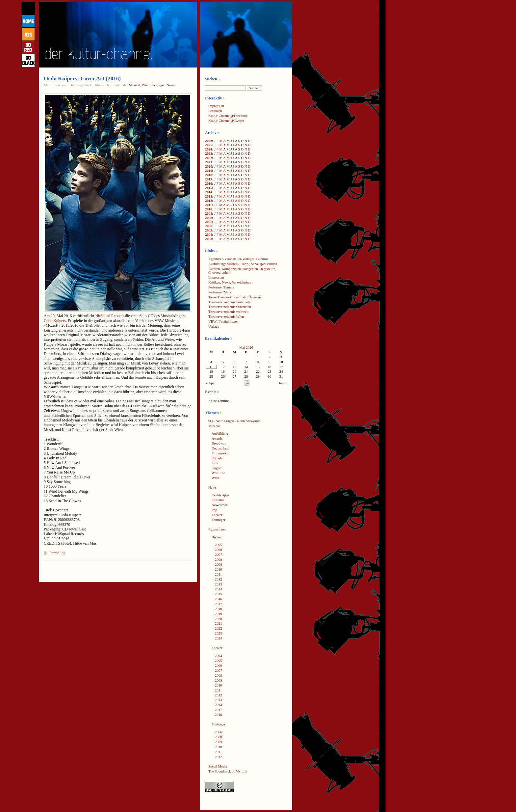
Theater (217, 515)
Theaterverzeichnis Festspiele (229, 302)
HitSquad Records (110, 316)
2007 (209, 222)
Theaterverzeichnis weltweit (228, 311)
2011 (208, 205)
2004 (209, 234)
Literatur (218, 500)
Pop (214, 510)
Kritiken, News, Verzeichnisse (230, 282)
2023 (209, 153)
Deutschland (220, 448)
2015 (209, 188)
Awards (217, 438)
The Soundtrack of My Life (228, 771)
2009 (209, 213)
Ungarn (217, 468)
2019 (209, 171)
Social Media (218, 766)
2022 (209, 158)
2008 (209, 218)
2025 (209, 145)
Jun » (283, 383)
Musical (134, 85)
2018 (209, 175)
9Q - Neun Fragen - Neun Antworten (234, 421)
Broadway (219, 443)
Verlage (214, 326)
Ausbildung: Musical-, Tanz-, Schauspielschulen (243, 264)
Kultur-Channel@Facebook (228, 116)
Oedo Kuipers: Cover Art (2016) (82, 79)
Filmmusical (220, 453)
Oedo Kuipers (55, 321)
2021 (209, 162)
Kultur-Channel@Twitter (226, 121)
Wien (146, 85)
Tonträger (158, 85)
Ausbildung (220, 433)
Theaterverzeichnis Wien (226, 316)
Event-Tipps (220, 495)
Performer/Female (221, 287)
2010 (209, 209)
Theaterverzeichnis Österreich (230, 307)
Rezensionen (217, 529)
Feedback (215, 111)
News (171, 85)
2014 (209, 192)
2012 (209, 201)
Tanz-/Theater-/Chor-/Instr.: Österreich (236, 297)
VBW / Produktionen (223, 321)
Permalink (57, 553)
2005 (209, 230)
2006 (209, 226)
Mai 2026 (246, 347)
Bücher (217, 537)
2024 (209, 149)
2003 (209, 239)
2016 (209, 183)
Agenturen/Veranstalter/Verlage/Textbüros (238, 259)
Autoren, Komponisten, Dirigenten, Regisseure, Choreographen (242, 271)
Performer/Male (220, 292)
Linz (215, 463)
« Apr (210, 383)
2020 (209, 166)
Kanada (217, 458)
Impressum (216, 106)
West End (218, 473)
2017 (209, 179)
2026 (209, 141)
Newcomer (219, 505)
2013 (209, 196)
